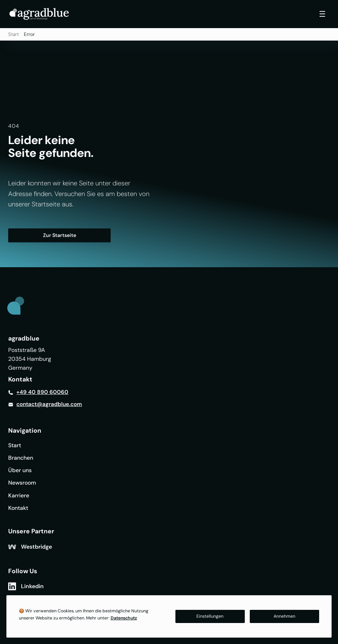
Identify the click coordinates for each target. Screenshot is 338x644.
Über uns (20, 470)
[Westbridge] (30, 547)
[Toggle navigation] (322, 14)
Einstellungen (210, 616)
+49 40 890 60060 (42, 392)
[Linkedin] (26, 586)
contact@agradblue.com (49, 404)
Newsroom (22, 483)
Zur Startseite (60, 235)
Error (29, 34)
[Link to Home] (22, 307)
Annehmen (284, 616)
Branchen (21, 458)
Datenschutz (124, 618)
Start (14, 34)
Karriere (19, 495)
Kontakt (18, 508)
